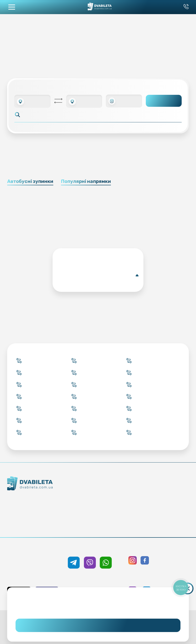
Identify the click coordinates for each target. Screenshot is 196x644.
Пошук (164, 101)
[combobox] (32, 101)
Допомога (126, 508)
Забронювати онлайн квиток (82, 499)
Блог (126, 490)
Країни (82, 516)
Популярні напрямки (86, 181)
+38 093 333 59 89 (37, 558)
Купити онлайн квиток (82, 490)
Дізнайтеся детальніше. (98, 608)
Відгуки (126, 516)
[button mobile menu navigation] (12, 7)
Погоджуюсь (98, 625)
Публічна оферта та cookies (170, 490)
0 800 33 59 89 (37, 567)
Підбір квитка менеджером (82, 508)
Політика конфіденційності (170, 499)
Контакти (32, 508)
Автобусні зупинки (30, 181)
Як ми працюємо (32, 499)
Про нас (32, 525)
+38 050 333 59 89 (98, 548)
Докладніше (99, 275)
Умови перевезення (126, 499)
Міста (82, 525)
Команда (32, 517)
